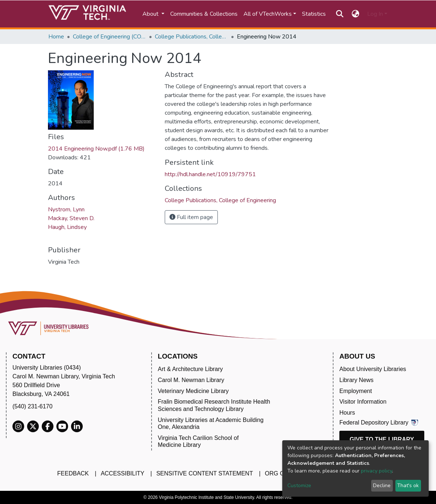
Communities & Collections (204, 14)
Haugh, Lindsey (67, 227)
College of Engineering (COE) (109, 37)
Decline (382, 486)
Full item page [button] (191, 217)
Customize (299, 486)
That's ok (408, 486)
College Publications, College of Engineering (191, 37)
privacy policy (377, 471)
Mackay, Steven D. (71, 218)
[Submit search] (340, 14)
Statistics (314, 14)
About (151, 14)
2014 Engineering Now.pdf (96, 149)
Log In (375, 14)
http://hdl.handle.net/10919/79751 (210, 174)
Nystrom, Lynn (66, 210)
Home (56, 37)
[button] (355, 14)
